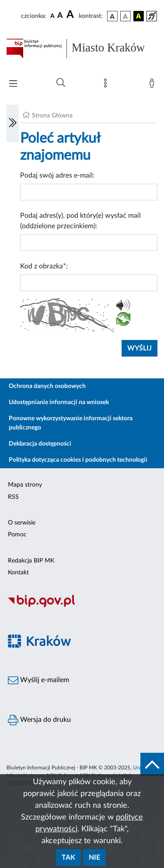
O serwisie (22, 523)
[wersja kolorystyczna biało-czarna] (126, 16)
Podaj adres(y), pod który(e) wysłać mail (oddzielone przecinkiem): (80, 221)
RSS (13, 497)
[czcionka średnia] (60, 16)
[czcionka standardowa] (52, 16)
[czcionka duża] (71, 15)
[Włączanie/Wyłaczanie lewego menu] (13, 124)
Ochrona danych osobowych (47, 386)
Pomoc (17, 535)
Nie (94, 858)
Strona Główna (52, 116)
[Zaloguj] (154, 85)
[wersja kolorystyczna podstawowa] (112, 16)
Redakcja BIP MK (31, 561)
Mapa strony (25, 485)
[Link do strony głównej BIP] (82, 48)
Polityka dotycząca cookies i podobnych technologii (78, 460)
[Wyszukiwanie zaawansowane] (61, 83)
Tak (68, 858)
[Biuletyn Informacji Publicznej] (82, 606)
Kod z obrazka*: (44, 266)
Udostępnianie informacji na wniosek (59, 402)
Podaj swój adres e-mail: (57, 175)
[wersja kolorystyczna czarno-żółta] (139, 16)
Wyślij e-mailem (38, 680)
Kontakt (18, 573)
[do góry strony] (152, 765)
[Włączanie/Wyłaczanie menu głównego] (13, 84)
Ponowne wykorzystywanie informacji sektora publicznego (71, 423)
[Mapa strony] (107, 85)
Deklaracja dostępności (40, 444)
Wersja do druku (39, 720)
